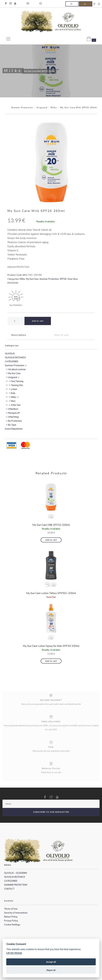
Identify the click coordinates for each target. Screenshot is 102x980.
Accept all (51, 962)
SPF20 (63, 279)
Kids (13, 393)
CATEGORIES (12, 362)
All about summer (17, 369)
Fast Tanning (17, 381)
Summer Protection (22, 108)
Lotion (14, 389)
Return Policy (11, 917)
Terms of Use (11, 909)
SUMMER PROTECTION (16, 885)
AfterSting (13, 417)
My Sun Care (32, 279)
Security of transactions (16, 913)
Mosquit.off (14, 413)
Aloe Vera (72, 279)
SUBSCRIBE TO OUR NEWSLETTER (51, 812)
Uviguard (42, 108)
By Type (12, 425)
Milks (54, 108)
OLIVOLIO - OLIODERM (16, 873)
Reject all (51, 970)
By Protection (15, 421)
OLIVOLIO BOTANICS (15, 358)
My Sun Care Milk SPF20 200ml (79, 108)
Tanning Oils (17, 385)
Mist (13, 401)
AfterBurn (13, 409)
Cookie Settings (12, 925)
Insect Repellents (14, 429)
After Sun (16, 405)
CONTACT (9, 889)
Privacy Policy (11, 921)
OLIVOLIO (10, 354)
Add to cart (51, 540)
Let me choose (14, 953)
